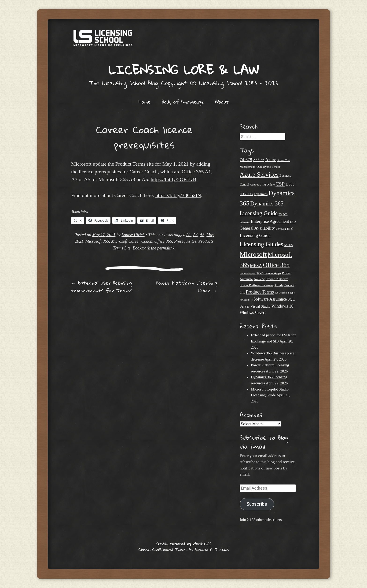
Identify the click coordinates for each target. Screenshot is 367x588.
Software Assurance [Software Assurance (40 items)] (270, 299)
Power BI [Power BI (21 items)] (259, 279)
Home (145, 102)
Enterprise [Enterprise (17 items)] (245, 222)
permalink (166, 248)
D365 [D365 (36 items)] (290, 184)
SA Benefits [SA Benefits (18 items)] (281, 293)
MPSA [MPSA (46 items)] (256, 266)
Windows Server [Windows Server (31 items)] (252, 313)
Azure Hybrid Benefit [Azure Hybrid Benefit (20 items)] (268, 167)
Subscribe (257, 504)
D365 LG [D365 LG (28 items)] (246, 194)
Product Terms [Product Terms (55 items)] (260, 292)
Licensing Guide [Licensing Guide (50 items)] (255, 235)
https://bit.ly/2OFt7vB (174, 179)
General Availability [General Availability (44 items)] (257, 228)
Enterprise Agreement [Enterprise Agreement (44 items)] (270, 221)
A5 (202, 235)
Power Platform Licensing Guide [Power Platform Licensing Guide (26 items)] (262, 285)
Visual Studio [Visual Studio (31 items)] (260, 306)
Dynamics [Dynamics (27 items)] (261, 194)
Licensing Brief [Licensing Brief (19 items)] (284, 229)
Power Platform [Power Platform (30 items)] (277, 279)
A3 (195, 235)
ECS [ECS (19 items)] (285, 214)
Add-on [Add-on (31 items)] (259, 160)
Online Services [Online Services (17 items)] (248, 274)
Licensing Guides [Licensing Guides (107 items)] (261, 244)
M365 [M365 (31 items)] (289, 245)
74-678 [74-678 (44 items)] (246, 160)
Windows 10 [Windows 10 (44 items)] (283, 306)
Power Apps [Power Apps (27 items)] (273, 273)
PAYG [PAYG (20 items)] (260, 273)
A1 (189, 235)
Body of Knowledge (183, 102)
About (222, 102)
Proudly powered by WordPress (184, 543)
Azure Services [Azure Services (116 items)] (259, 175)
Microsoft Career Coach (132, 241)
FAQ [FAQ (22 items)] (293, 222)
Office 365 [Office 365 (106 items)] (276, 265)
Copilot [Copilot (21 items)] (254, 185)
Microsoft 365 (97, 241)
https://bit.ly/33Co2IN (178, 195)
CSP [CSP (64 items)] (280, 184)
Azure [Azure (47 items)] (271, 160)
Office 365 (163, 241)
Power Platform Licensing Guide (186, 287)
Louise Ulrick (133, 235)
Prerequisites (185, 241)
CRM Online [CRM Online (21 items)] (267, 185)
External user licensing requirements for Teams (102, 287)
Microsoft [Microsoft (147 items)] (253, 254)
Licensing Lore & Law (183, 70)
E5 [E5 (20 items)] (280, 214)
